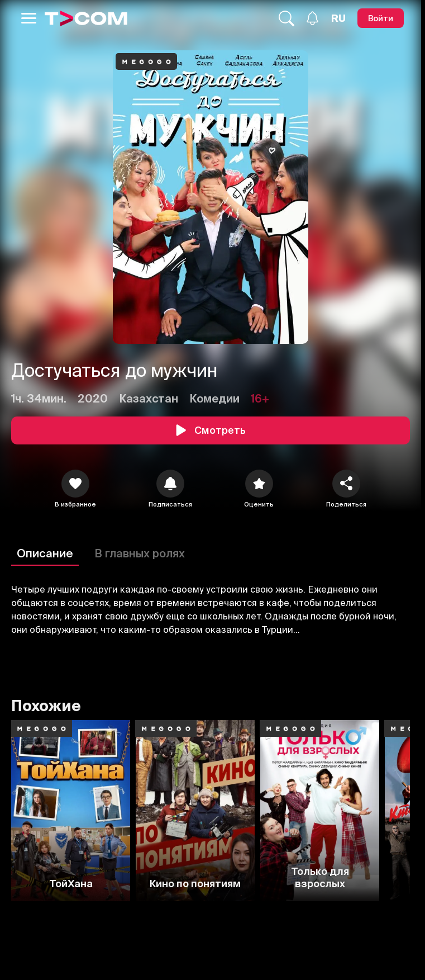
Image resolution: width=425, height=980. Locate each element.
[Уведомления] (312, 18)
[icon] (75, 484)
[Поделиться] (346, 484)
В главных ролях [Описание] (140, 553)
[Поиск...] (286, 18)
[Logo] (86, 18)
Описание (45, 553)
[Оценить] (259, 484)
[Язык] (338, 18)
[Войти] (381, 18)
